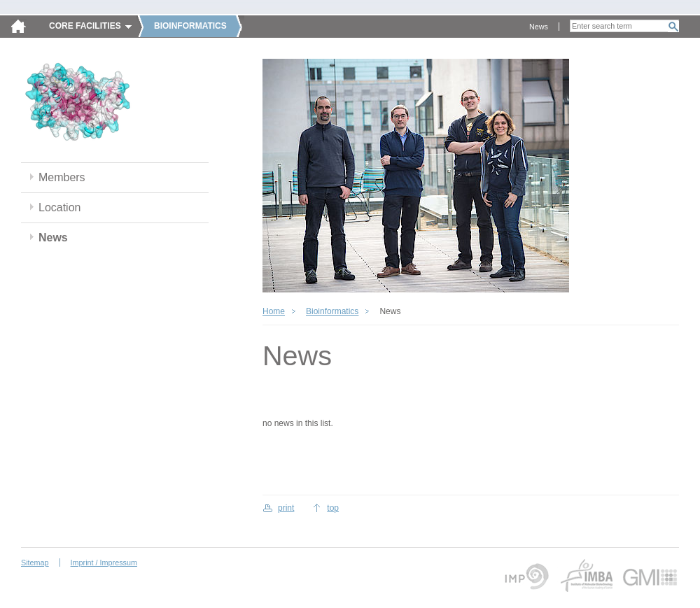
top (333, 508)
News (539, 27)
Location (59, 207)
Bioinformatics (332, 311)
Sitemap (35, 563)
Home (274, 311)
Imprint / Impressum (104, 563)
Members (62, 177)
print (286, 508)
